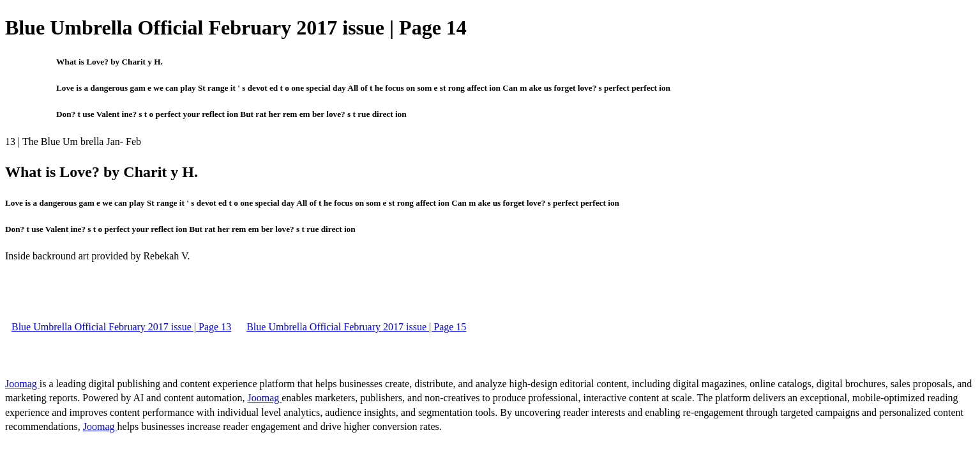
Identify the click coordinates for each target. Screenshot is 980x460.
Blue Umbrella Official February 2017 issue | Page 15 (356, 327)
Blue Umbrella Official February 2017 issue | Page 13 (121, 327)
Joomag (22, 384)
